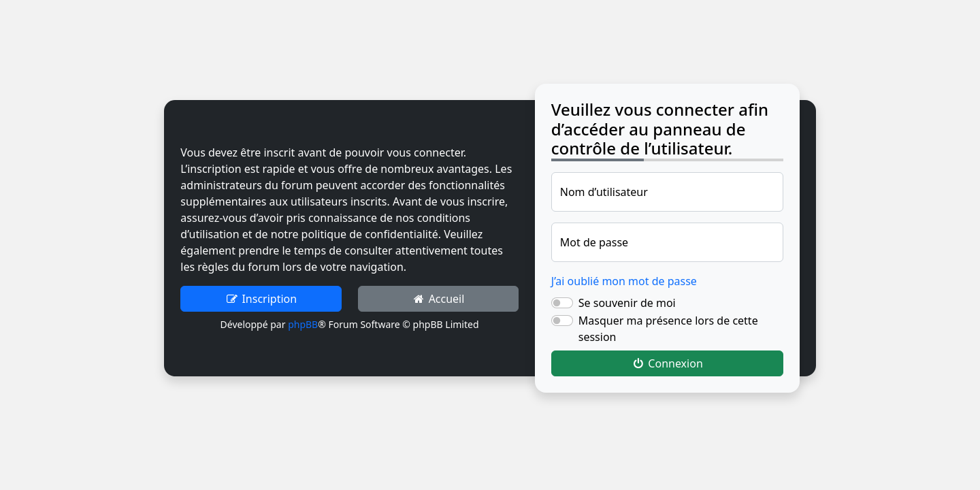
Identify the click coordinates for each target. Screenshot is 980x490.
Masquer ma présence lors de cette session (668, 329)
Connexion (667, 363)
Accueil (438, 299)
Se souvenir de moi (627, 303)
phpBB (303, 324)
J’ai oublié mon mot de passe (624, 281)
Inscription (261, 299)
